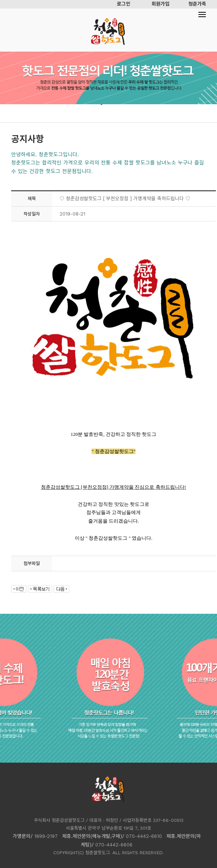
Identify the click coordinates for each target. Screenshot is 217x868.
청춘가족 (197, 4)
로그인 (124, 4)
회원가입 (160, 4)
